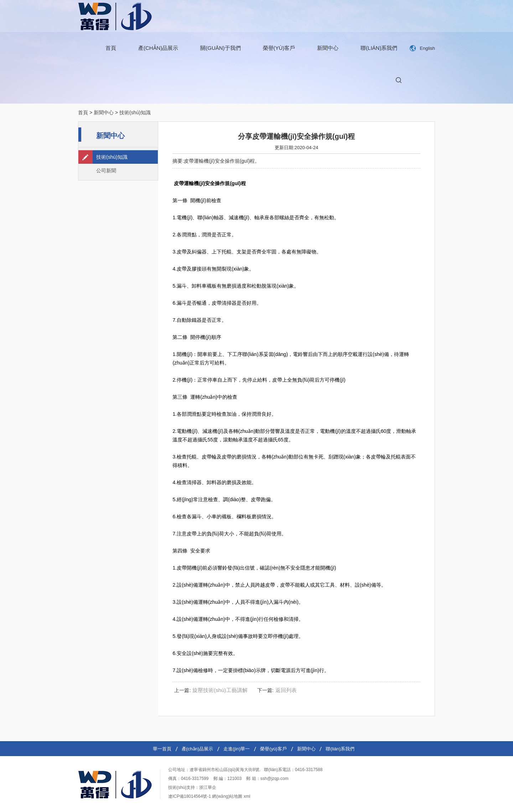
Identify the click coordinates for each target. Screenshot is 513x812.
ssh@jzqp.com (274, 779)
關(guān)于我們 (220, 48)
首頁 (111, 48)
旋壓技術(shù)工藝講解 (220, 690)
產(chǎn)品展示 (158, 48)
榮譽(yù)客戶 (279, 48)
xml (247, 796)
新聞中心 (328, 48)
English (427, 48)
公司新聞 (106, 171)
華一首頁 (162, 749)
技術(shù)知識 (135, 112)
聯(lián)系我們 (379, 48)
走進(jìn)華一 (237, 749)
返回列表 (286, 690)
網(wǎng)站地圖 (227, 796)
